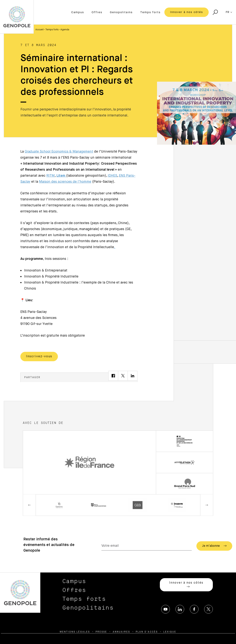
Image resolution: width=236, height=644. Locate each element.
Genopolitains (121, 12)
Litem (61, 176)
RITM (51, 176)
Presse (101, 632)
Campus (78, 12)
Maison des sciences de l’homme (65, 182)
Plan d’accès (147, 632)
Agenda (65, 30)
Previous (29, 505)
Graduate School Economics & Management (59, 152)
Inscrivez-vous (39, 357)
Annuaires (121, 632)
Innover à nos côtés (187, 12)
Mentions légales (75, 632)
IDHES (113, 176)
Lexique (170, 632)
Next (207, 505)
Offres (97, 12)
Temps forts (150, 12)
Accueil (39, 30)
